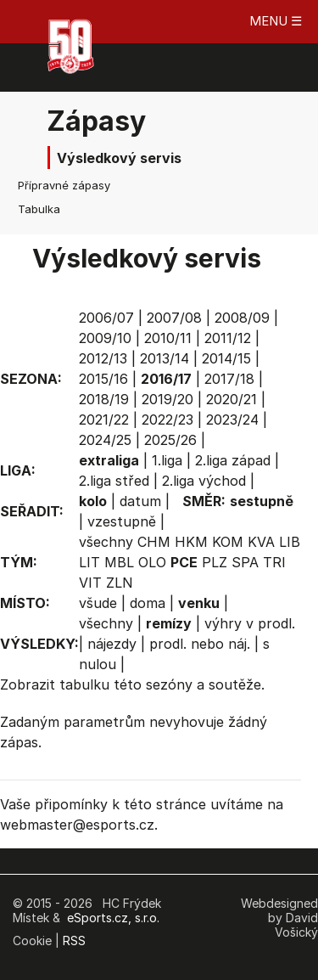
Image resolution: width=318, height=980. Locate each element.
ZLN (120, 583)
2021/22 (104, 420)
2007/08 (174, 318)
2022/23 (167, 420)
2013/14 (165, 358)
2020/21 (232, 399)
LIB (290, 542)
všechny (106, 542)
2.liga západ (233, 460)
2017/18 (229, 379)
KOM (228, 542)
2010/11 (168, 338)
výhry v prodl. (250, 623)
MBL (119, 562)
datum (140, 501)
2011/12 (228, 338)
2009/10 (105, 338)
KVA (261, 542)
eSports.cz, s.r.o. (113, 918)
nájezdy (112, 644)
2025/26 (170, 440)
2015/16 (103, 379)
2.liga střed (114, 481)
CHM (154, 542)
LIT (89, 562)
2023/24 (232, 420)
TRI (274, 562)
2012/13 (103, 358)
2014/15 (226, 358)
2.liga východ (204, 481)
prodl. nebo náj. (200, 644)
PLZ (215, 562)
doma (148, 603)
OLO (152, 562)
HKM (191, 542)
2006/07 (106, 318)
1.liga (167, 460)
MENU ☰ (276, 21)
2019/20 (167, 399)
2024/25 (105, 440)
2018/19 (104, 399)
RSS (74, 941)
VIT (90, 583)
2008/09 (242, 318)
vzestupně (122, 521)
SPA (245, 562)
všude (98, 603)
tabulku (84, 684)
